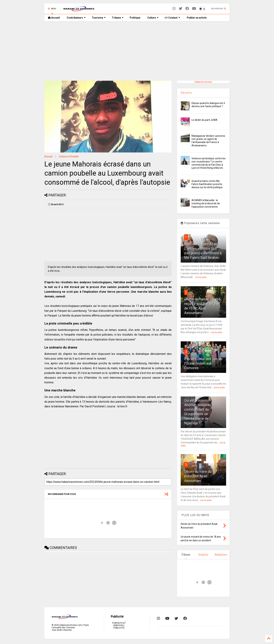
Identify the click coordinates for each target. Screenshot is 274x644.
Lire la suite (201, 277)
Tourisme (99, 18)
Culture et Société (69, 156)
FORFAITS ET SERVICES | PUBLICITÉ (119, 625)
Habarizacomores (203, 82)
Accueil (54, 18)
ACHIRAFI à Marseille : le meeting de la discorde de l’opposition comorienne (206, 203)
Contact (172, 18)
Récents (186, 93)
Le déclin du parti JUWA (204, 120)
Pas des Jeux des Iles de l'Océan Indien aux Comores (203, 363)
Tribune (118, 18)
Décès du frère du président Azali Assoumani (198, 476)
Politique (135, 18)
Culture (153, 18)
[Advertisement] (137, 51)
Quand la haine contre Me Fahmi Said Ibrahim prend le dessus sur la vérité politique (207, 184)
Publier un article (196, 18)
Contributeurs (76, 18)
